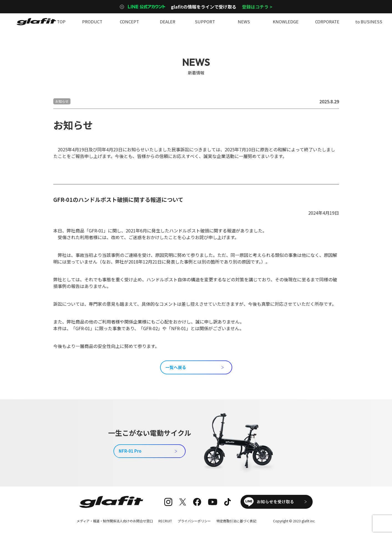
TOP (61, 22)
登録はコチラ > (257, 7)
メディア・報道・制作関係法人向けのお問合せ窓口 (115, 521)
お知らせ (62, 101)
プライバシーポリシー (194, 521)
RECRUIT (165, 521)
